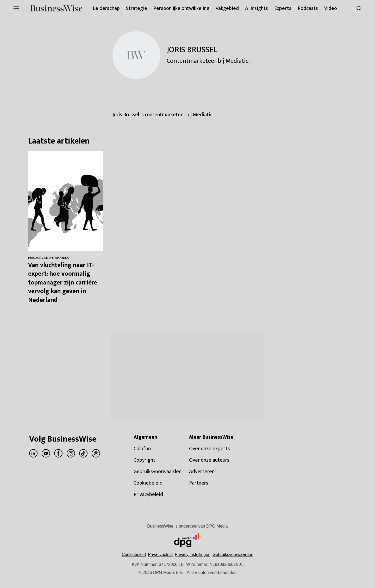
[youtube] (46, 453)
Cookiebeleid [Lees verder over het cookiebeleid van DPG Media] (134, 555)
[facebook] (58, 453)
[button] (193, 555)
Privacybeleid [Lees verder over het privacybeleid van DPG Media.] (160, 555)
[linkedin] (33, 453)
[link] (158, 449)
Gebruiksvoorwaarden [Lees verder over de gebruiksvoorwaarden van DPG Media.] (233, 555)
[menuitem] (16, 8)
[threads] (96, 453)
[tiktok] (83, 453)
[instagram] (71, 453)
